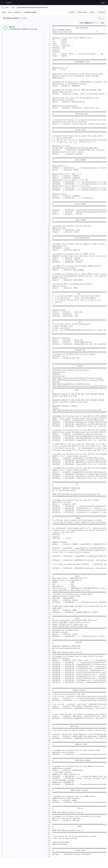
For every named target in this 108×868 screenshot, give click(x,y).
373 (49, 770)
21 (49, 66)
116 (49, 256)
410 (49, 844)
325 (49, 674)
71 (49, 166)
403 (49, 830)
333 (49, 690)
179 (49, 382)
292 (49, 608)
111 (49, 246)
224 (49, 472)
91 (49, 206)
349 (49, 722)
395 (49, 814)
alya (10, 12)
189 (49, 402)
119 (49, 262)
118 (49, 260)
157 (49, 338)
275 (49, 574)
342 (49, 708)
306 (49, 636)
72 (49, 168)
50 (49, 124)
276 (49, 576)
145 (49, 314)
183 (49, 390)
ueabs (4, 12)
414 (49, 852)
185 (49, 394)
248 (49, 520)
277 (49, 578)
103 (49, 230)
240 (49, 504)
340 (49, 704)
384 (49, 792)
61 (49, 146)
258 (49, 540)
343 (49, 710)
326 (49, 676)
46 (49, 116)
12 (49, 48)
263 (49, 550)
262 (49, 548)
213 (49, 450)
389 (49, 802)
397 (49, 818)
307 (49, 638)
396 (49, 816)
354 (49, 732)
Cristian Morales (15, 29)
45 (49, 114)
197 (49, 418)
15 (49, 54)
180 (49, 384)
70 (49, 164)
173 (49, 370)
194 (49, 412)
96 (49, 216)
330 (49, 684)
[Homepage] (3, 3)
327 (49, 678)
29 (49, 82)
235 (49, 494)
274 (49, 572)
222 (49, 468)
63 (49, 150)
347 (49, 718)
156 (49, 336)
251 (49, 526)
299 (49, 622)
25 (49, 74)
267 (49, 558)
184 (49, 392)
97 (49, 218)
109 (49, 242)
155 (49, 334)
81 (49, 186)
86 (49, 196)
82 (49, 188)
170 (49, 364)
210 (49, 444)
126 (49, 276)
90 (49, 204)
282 (49, 588)
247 (49, 518)
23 (49, 70)
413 (49, 850)
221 (49, 466)
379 (49, 782)
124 (49, 272)
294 (49, 612)
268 (49, 560)
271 (49, 566)
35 (49, 94)
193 (49, 410)
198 (49, 420)
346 (49, 716)
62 (49, 148)
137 (49, 298)
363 (49, 750)
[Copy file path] (20, 18)
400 (49, 824)
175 (49, 374)
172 (49, 368)
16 (49, 56)
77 (49, 178)
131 (49, 286)
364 (49, 752)
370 (49, 764)
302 (49, 628)
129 (49, 282)
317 (49, 658)
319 (49, 662)
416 (49, 856)
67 (49, 158)
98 (49, 220)
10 (49, 44)
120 (49, 264)
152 (49, 328)
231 (49, 486)
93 (49, 210)
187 (49, 398)
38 (49, 100)
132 (49, 288)
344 (49, 712)
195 (49, 414)
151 (49, 326)
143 (49, 310)
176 (49, 376)
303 (49, 630)
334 (49, 692)
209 (49, 442)
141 (49, 306)
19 (49, 62)
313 (49, 650)
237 (49, 498)
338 (49, 700)
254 (49, 532)
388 (49, 800)
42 (49, 108)
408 (49, 840)
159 (49, 342)
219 (49, 462)
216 (49, 456)
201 (49, 426)
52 (49, 128)
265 (49, 554)
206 (49, 436)
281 (49, 586)
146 (49, 316)
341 (49, 706)
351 (49, 726)
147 (49, 318)
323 (49, 670)
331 (49, 686)
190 (49, 404)
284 (49, 592)
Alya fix (12, 27)
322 (49, 668)
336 (49, 696)
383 (49, 790)
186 (49, 396)
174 (49, 372)
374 (49, 772)
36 (49, 96)
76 (49, 176)
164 (49, 352)
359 (49, 742)
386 (49, 796)
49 (49, 122)
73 (49, 170)
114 (49, 252)
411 (49, 846)
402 (49, 828)
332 (49, 688)
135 (49, 294)
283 (49, 590)
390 (49, 804)
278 (49, 580)
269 (49, 562)
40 (49, 104)
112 (49, 248)
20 (49, 64)
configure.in (18, 12)
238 (49, 500)
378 (49, 780)
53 (49, 130)
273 (49, 570)
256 (49, 536)
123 (49, 270)
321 (49, 666)
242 (49, 508)
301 (49, 626)
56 (49, 136)
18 (49, 60)
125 (49, 274)
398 (49, 820)
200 (49, 424)
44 (49, 112)
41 (49, 106)
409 (49, 842)
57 (49, 138)
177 (49, 378)
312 (49, 648)
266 (49, 556)
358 (49, 740)
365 (49, 754)
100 (49, 224)
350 (49, 724)
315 (49, 654)
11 (49, 46)
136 (49, 296)
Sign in (103, 3)
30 (49, 84)
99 (49, 222)
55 (49, 134)
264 (49, 552)
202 (49, 428)
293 (49, 610)
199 (49, 422)
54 (49, 132)
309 (49, 642)
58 (49, 140)
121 (49, 266)
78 (49, 180)
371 (49, 766)
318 (49, 660)
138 (49, 300)
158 (49, 340)
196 (49, 416)
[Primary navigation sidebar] (3, 8)
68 (49, 160)
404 (49, 832)
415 (49, 854)
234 (49, 492)
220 (49, 464)
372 (49, 768)
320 (49, 664)
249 (49, 522)
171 (49, 366)
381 (49, 786)
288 (49, 600)
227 (49, 478)
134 (49, 292)
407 (49, 838)
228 (49, 480)
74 (49, 172)
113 (49, 250)
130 (49, 284)
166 (49, 356)
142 (49, 308)
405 (49, 834)
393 (49, 810)
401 (49, 826)
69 (49, 162)
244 (49, 512)
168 (49, 360)
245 (49, 514)
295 (49, 614)
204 (49, 432)
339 (49, 702)
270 (49, 564)
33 (49, 90)
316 (49, 656)
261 (49, 546)
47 (49, 118)
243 (49, 510)
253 (49, 530)
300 (49, 624)
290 (49, 604)
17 (49, 58)
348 (49, 720)
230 (49, 484)
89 (49, 202)
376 (49, 776)
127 (49, 278)
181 (49, 386)
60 (49, 144)
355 (49, 734)
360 (49, 744)
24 (49, 72)
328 (49, 680)
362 (49, 748)
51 (49, 126)
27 (49, 78)
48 (49, 120)
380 (49, 784)
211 (49, 446)
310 (49, 644)
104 (49, 232)
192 (49, 408)
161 (49, 346)
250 (49, 524)
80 (49, 184)
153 (49, 330)
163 (49, 350)
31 (49, 86)
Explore (9, 3)
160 (49, 344)
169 (49, 362)
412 (49, 848)
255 (49, 534)
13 (49, 50)
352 (49, 728)
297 (49, 618)
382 (49, 788)
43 (49, 110)
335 (49, 694)
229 (49, 482)
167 (49, 358)
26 (49, 76)
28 (49, 80)
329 (49, 682)
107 (49, 238)
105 (49, 234)
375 (49, 774)
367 (49, 758)
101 (49, 226)
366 (49, 756)
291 (49, 606)
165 (49, 354)
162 (49, 348)
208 (49, 440)
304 (49, 632)
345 (49, 714)
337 (49, 698)
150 (49, 324)
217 (49, 458)
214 (49, 452)
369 (49, 762)
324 (49, 672)
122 (49, 268)
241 (49, 506)
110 (49, 244)
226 (49, 476)
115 (49, 254)
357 (49, 738)
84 (49, 192)
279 (49, 582)
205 (49, 434)
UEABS (7, 8)
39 (49, 102)
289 (49, 602)
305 (49, 634)
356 (49, 736)
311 (49, 646)
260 (49, 544)
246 (49, 516)
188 (49, 400)
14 (49, 52)
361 (49, 746)
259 (49, 542)
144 (49, 312)
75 (49, 174)
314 (49, 652)
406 (49, 836)
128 (49, 280)
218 (49, 460)
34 (49, 92)
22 (49, 68)
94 (49, 212)
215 (49, 454)
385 (49, 794)
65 (49, 154)
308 (49, 640)
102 (49, 228)
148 (49, 320)
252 (49, 528)
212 (49, 448)
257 (49, 538)
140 (49, 304)
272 (49, 568)
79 (49, 182)
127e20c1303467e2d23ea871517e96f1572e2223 (33, 8)
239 (49, 502)
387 (49, 798)
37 (49, 98)
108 (49, 240)
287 (49, 598)
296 (49, 616)
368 (49, 760)
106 (49, 236)
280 (49, 584)
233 (49, 490)
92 (49, 208)
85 (49, 194)
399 (49, 822)
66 (49, 156)
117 (49, 258)
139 (49, 302)
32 (49, 88)
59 (49, 142)
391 (49, 806)
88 (49, 200)
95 (49, 214)
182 (49, 388)
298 (49, 620)
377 (49, 778)
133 (49, 290)
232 (49, 488)
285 (49, 594)
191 (49, 406)
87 (49, 198)
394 (49, 812)
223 (49, 470)
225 (49, 474)
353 (49, 730)
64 (49, 152)
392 (49, 808)
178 (49, 380)
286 (49, 596)
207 (49, 438)
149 (49, 322)
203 (49, 430)
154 (49, 332)
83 (49, 190)
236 (49, 496)
